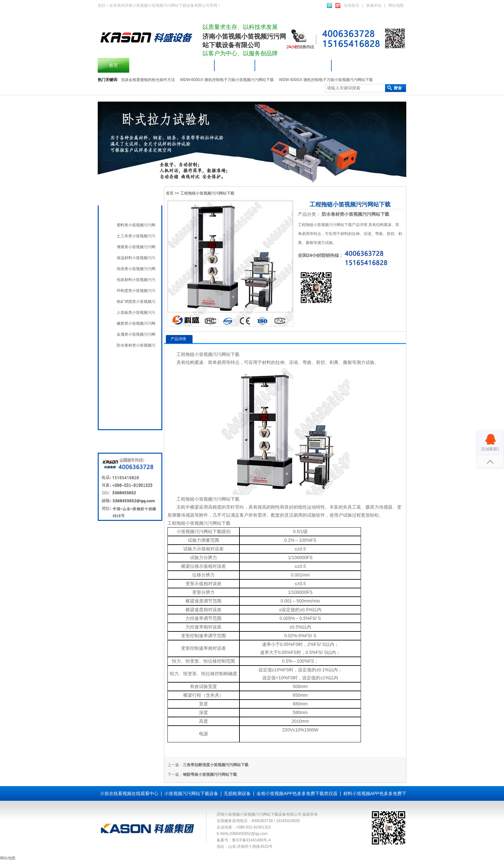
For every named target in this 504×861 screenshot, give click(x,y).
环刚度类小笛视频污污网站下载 (136, 291)
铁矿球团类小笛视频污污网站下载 (136, 302)
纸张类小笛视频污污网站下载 (136, 269)
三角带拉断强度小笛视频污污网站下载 (216, 765)
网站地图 (396, 5)
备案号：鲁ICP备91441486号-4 (244, 840)
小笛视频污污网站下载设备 (293, 65)
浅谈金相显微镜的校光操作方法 (148, 80)
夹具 (347, 507)
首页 (113, 65)
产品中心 (235, 65)
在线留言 (352, 5)
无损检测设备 (129, 373)
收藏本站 (374, 5)
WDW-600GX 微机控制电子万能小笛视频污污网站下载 (227, 80)
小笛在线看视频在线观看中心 (129, 793)
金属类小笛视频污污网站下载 (136, 334)
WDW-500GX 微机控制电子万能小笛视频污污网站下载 (326, 80)
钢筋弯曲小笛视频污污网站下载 (210, 775)
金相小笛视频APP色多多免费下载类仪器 (297, 793)
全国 (120, 417)
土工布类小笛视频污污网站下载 (136, 236)
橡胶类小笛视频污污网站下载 (136, 323)
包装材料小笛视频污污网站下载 (136, 280)
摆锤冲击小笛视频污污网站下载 (172, 65)
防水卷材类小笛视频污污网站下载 (136, 345)
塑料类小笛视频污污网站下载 (136, 225)
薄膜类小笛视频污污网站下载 (136, 247)
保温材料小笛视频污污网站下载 (136, 258)
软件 (320, 515)
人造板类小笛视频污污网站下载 (136, 313)
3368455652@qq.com (248, 834)
